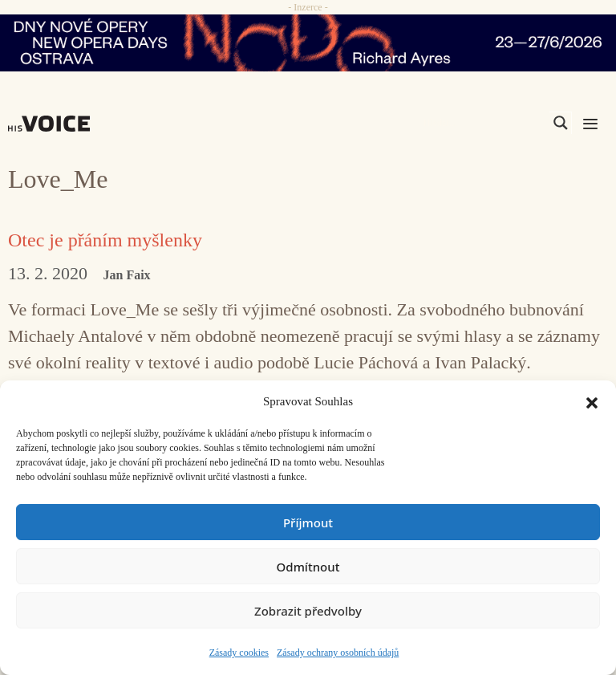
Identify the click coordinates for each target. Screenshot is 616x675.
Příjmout (308, 523)
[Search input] (484, 123)
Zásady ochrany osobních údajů (338, 653)
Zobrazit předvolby (308, 611)
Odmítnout (308, 567)
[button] (592, 401)
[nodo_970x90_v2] (308, 43)
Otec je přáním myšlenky (105, 240)
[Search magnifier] (561, 123)
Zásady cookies (239, 653)
